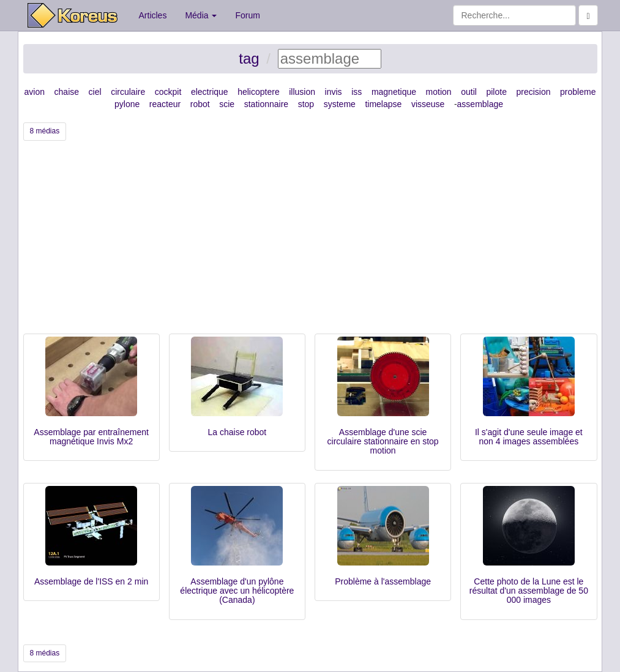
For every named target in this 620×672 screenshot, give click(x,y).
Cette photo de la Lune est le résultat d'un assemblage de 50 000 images (529, 591)
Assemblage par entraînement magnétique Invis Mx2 (91, 437)
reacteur (165, 104)
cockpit (168, 92)
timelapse (383, 104)
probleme (578, 92)
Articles (153, 15)
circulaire (128, 92)
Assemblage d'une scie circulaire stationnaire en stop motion (383, 442)
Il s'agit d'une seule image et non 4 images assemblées (529, 437)
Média (201, 15)
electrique (210, 92)
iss (357, 92)
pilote (496, 92)
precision (533, 92)
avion (35, 92)
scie (227, 104)
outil (469, 92)
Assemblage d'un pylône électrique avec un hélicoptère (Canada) (237, 591)
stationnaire (266, 104)
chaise (67, 92)
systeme (340, 104)
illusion (302, 92)
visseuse (428, 104)
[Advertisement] (310, 242)
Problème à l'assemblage (383, 581)
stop (306, 104)
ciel (95, 92)
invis (334, 92)
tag (249, 58)
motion (439, 92)
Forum (247, 15)
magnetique (394, 92)
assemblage (480, 104)
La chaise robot (237, 432)
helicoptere (259, 92)
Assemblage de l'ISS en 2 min (91, 581)
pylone (127, 104)
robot (200, 104)
